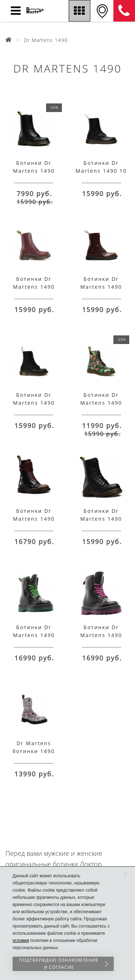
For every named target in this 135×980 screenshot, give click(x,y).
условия (21, 940)
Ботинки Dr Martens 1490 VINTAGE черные (34, 403)
